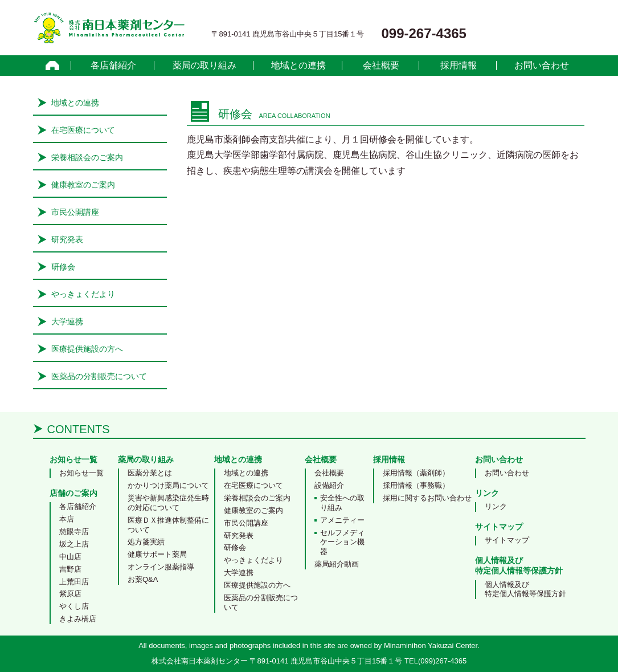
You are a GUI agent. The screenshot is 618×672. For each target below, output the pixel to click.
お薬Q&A (143, 579)
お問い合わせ (542, 66)
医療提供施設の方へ (87, 349)
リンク (496, 506)
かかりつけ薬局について (168, 485)
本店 (67, 519)
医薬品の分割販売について (99, 376)
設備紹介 (329, 485)
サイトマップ (507, 540)
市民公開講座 (75, 212)
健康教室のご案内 (83, 185)
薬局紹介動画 (337, 564)
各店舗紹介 (113, 66)
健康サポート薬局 (157, 554)
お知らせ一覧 (81, 473)
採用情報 (459, 66)
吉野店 (70, 569)
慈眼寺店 (74, 532)
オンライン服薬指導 (161, 567)
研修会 (63, 267)
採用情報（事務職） (416, 485)
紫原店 (70, 594)
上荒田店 (74, 582)
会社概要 (381, 66)
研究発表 (67, 239)
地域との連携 (298, 66)
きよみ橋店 (78, 619)
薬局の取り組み (204, 66)
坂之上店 (74, 544)
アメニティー (342, 520)
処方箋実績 (146, 542)
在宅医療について (83, 130)
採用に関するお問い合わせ (427, 498)
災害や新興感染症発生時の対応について (168, 503)
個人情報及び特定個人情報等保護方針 (525, 589)
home (53, 66)
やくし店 (74, 606)
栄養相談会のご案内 (87, 157)
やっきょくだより (83, 294)
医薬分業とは (150, 473)
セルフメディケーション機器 (342, 542)
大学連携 (67, 321)
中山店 (70, 557)
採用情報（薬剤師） (416, 473)
